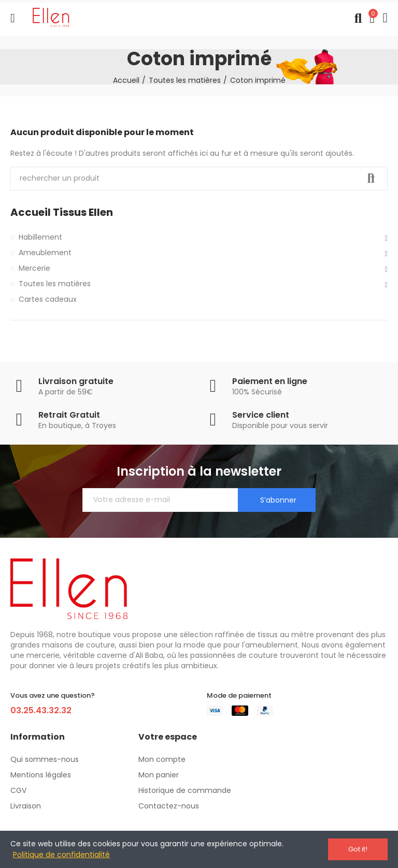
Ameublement (45, 253)
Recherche (371, 179)
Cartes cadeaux (48, 299)
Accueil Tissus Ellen (62, 212)
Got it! (358, 849)
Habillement (40, 237)
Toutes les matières (55, 284)
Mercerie (34, 268)
